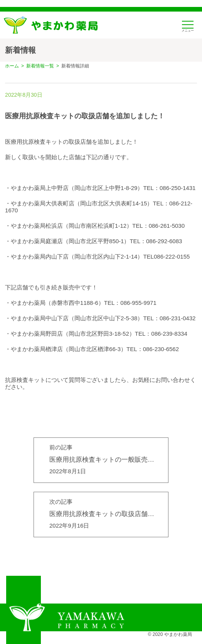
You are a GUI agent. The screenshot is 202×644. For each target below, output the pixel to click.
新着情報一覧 (40, 66)
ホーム (12, 66)
